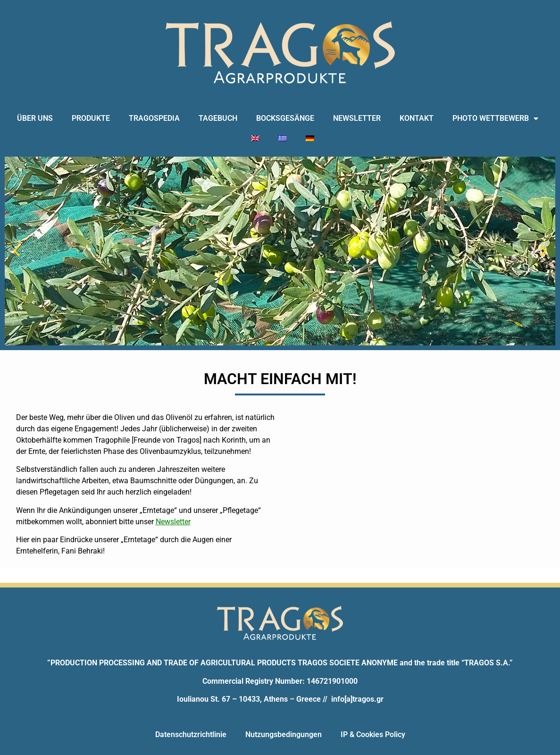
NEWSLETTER (357, 118)
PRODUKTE (91, 118)
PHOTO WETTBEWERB (495, 118)
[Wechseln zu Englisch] (255, 138)
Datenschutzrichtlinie (191, 734)
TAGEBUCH (218, 118)
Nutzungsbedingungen (284, 734)
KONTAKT (417, 118)
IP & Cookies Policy (373, 734)
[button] (17, 251)
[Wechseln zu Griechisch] (283, 138)
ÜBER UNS (35, 118)
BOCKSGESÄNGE (285, 118)
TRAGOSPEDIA (154, 118)
